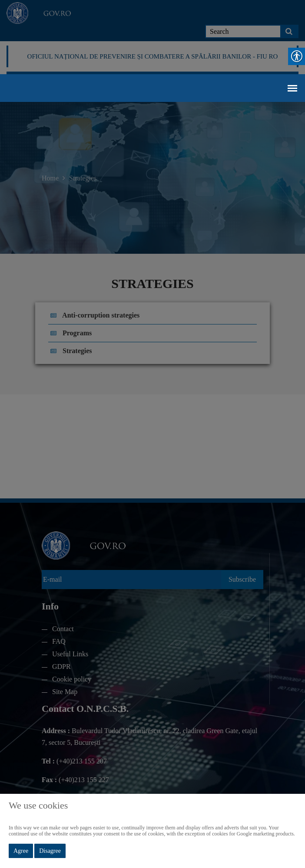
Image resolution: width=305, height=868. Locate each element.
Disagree (50, 851)
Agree (21, 851)
